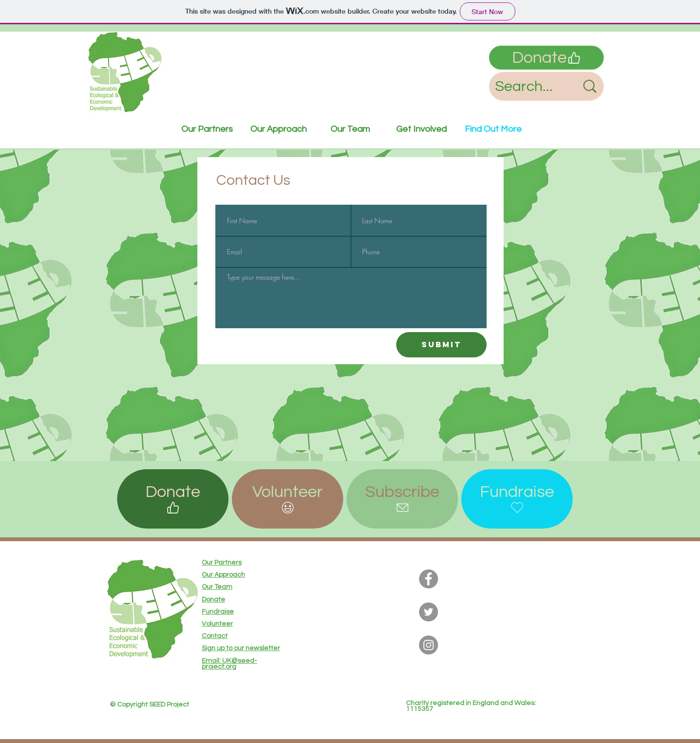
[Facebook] (429, 579)
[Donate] (546, 58)
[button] (288, 499)
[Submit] (441, 345)
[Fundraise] (517, 499)
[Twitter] (429, 612)
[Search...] (529, 86)
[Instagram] (429, 645)
